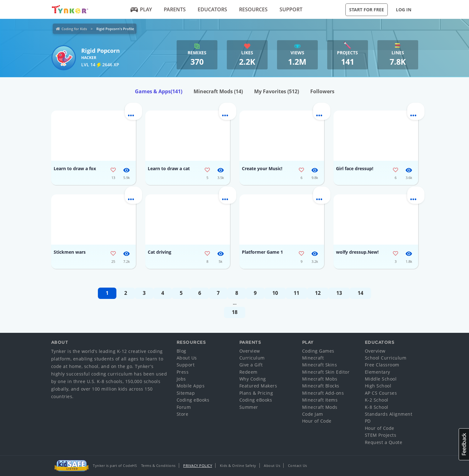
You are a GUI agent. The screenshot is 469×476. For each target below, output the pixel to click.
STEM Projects (381, 435)
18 (235, 312)
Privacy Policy (198, 465)
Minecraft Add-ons (323, 393)
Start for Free (367, 10)
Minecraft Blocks (321, 386)
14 (360, 293)
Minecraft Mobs (320, 379)
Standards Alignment (389, 414)
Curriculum (252, 358)
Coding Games (318, 351)
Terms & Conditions (158, 465)
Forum (184, 407)
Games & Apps (159, 91)
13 (339, 293)
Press (183, 372)
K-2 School (377, 400)
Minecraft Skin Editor (326, 372)
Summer (249, 407)
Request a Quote (384, 442)
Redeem (248, 372)
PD (368, 421)
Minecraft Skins (320, 365)
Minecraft (313, 358)
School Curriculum (386, 358)
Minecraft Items (320, 400)
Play (141, 9)
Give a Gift (251, 365)
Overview (250, 351)
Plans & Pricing (256, 393)
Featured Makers (258, 386)
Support (291, 9)
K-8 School (377, 407)
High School (378, 386)
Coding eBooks (193, 400)
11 (296, 293)
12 (318, 293)
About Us (187, 358)
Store (183, 414)
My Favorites (277, 91)
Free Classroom (382, 365)
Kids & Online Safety (238, 465)
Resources (253, 9)
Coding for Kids (74, 29)
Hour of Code (317, 421)
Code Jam (313, 414)
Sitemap (186, 393)
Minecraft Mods (218, 91)
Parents (175, 9)
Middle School (381, 379)
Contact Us (298, 465)
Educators (212, 9)
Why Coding (253, 379)
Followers (322, 91)
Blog (181, 351)
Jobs (181, 379)
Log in (404, 10)
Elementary (378, 372)
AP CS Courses (381, 393)
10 (275, 293)
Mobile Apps (191, 386)
